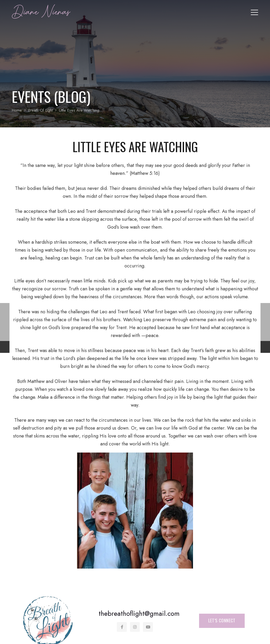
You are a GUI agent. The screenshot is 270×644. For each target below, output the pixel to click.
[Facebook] (122, 627)
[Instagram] (135, 627)
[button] (255, 12)
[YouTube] (148, 627)
